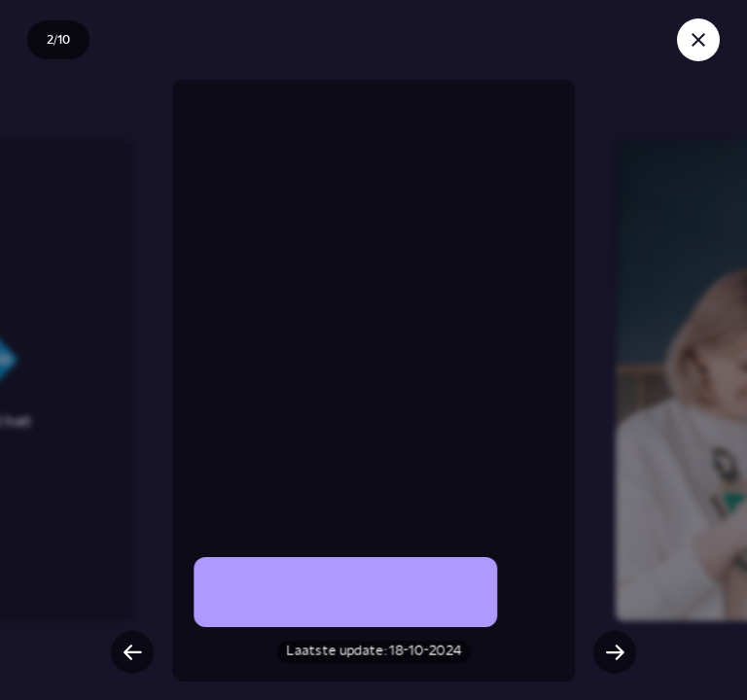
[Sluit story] (698, 40)
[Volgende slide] (615, 652)
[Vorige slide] (132, 652)
